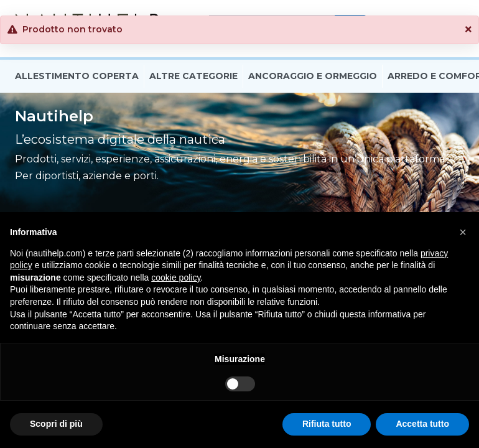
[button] (468, 30)
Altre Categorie (193, 77)
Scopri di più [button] (56, 424)
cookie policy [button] (176, 278)
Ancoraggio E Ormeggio (313, 77)
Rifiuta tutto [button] (327, 424)
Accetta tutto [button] (422, 424)
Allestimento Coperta (77, 77)
